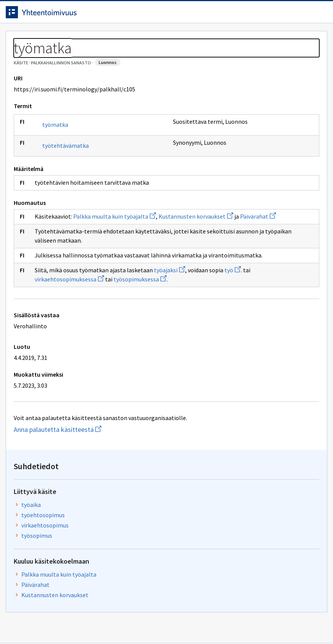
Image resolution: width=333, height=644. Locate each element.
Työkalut (66, 39)
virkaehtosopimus (279, 141)
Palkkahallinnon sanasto (77, 57)
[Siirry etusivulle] (47, 15)
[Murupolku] (166, 57)
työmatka (61, 159)
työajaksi (175, 323)
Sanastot (23, 57)
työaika (265, 121)
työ (64, 332)
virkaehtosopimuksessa (117, 332)
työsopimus (270, 152)
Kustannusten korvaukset (273, 233)
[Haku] (193, 15)
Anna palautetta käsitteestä (94, 482)
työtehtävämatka (71, 180)
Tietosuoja (99, 622)
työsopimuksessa (188, 332)
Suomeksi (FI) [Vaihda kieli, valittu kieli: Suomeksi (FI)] (235, 15)
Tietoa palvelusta (122, 39)
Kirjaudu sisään (302, 15)
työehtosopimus (277, 131)
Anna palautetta (38, 622)
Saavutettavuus (160, 622)
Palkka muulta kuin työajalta (120, 251)
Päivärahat (102, 260)
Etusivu (24, 39)
